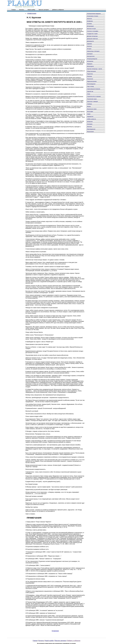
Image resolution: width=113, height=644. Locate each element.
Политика (89, 76)
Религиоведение (91, 84)
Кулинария (90, 54)
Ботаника (89, 24)
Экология (89, 127)
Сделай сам (90, 91)
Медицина (90, 64)
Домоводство (90, 41)
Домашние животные (92, 39)
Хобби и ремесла (91, 119)
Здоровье (89, 44)
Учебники (89, 104)
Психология (90, 79)
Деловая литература (92, 36)
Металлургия (90, 66)
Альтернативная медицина (94, 14)
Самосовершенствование (94, 89)
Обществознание (91, 71)
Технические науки (92, 99)
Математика (90, 61)
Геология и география (93, 31)
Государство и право (92, 34)
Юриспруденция (91, 129)
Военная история (91, 29)
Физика (89, 106)
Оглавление (55, 631)
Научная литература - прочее (95, 69)
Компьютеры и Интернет (93, 51)
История (89, 49)
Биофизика (90, 21)
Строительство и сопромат (94, 96)
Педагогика (90, 74)
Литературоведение (92, 59)
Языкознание (90, 132)
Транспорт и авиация (92, 101)
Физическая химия (92, 109)
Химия (89, 114)
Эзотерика (90, 124)
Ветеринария (90, 26)
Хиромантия (90, 117)
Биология (89, 19)
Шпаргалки (90, 122)
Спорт (89, 94)
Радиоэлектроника (92, 81)
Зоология (89, 46)
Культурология (91, 56)
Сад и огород (90, 86)
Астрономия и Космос (93, 16)
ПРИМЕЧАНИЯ (32, 14)
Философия (90, 112)
